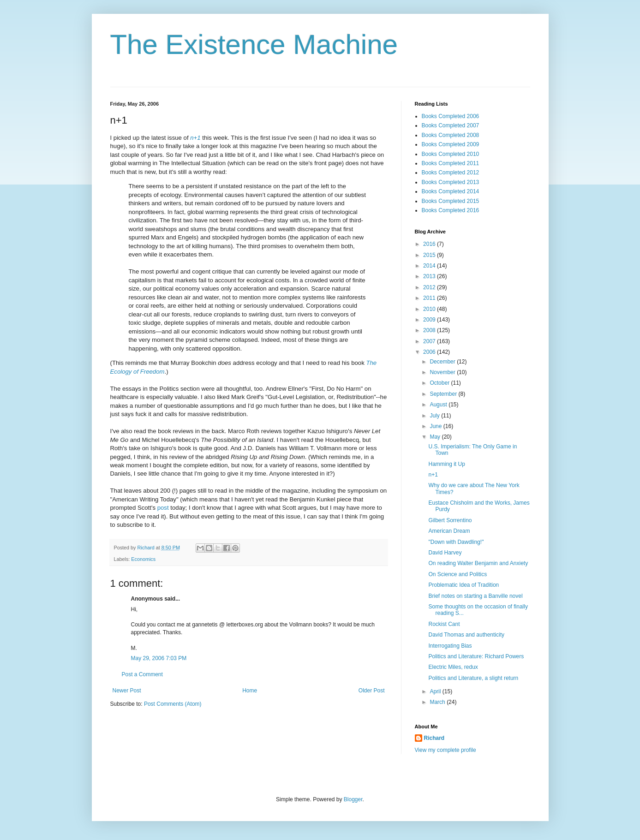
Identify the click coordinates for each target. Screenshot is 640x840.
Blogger (353, 799)
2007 (430, 341)
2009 (430, 320)
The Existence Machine (254, 45)
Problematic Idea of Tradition (464, 585)
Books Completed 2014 (451, 191)
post (163, 508)
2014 (430, 266)
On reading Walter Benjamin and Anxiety (478, 563)
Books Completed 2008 (451, 135)
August (439, 405)
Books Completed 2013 (451, 182)
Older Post (372, 691)
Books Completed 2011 (451, 163)
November (443, 372)
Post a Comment (142, 674)
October (440, 383)
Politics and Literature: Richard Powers (476, 656)
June (436, 426)
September (444, 394)
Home (250, 691)
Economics (143, 559)
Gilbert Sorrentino (450, 520)
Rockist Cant (444, 624)
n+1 (433, 475)
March (438, 702)
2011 (430, 298)
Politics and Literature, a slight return (473, 678)
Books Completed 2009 (451, 144)
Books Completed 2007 (451, 125)
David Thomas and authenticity (466, 635)
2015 (430, 255)
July (435, 416)
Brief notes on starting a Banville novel (475, 596)
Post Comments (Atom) (173, 704)
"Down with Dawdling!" (456, 542)
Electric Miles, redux (453, 667)
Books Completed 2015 (451, 201)
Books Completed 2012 (451, 173)
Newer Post (127, 691)
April (436, 691)
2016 (430, 244)
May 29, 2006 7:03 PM (159, 658)
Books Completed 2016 (451, 210)
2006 (430, 352)
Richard (434, 738)
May (436, 437)
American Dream (449, 531)
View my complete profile (446, 750)
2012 (430, 287)
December (443, 362)
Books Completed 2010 (451, 154)
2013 (430, 276)
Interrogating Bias (450, 646)
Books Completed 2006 (451, 116)
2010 (430, 309)
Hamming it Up (446, 464)
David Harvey (445, 553)
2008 (430, 330)
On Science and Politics (458, 574)
